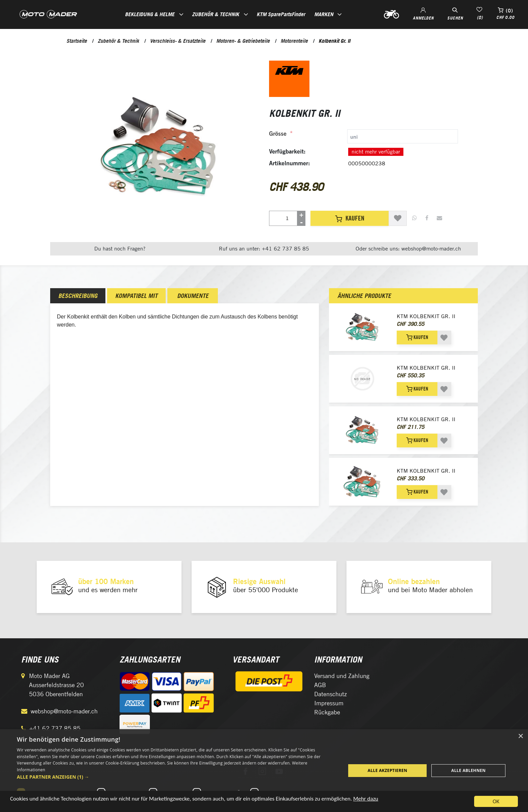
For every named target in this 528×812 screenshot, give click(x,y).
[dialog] (264, 771)
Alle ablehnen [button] (468, 770)
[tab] (364, 136)
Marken (324, 14)
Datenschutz (331, 694)
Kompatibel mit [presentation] (136, 296)
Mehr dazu (366, 801)
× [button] (520, 736)
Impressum (329, 703)
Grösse (278, 133)
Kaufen (350, 218)
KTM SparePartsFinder (281, 14)
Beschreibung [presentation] (78, 296)
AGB (320, 685)
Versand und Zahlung (342, 676)
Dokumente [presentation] (193, 296)
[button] (176, 777)
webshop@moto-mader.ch (64, 711)
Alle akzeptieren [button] (388, 770)
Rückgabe (327, 712)
